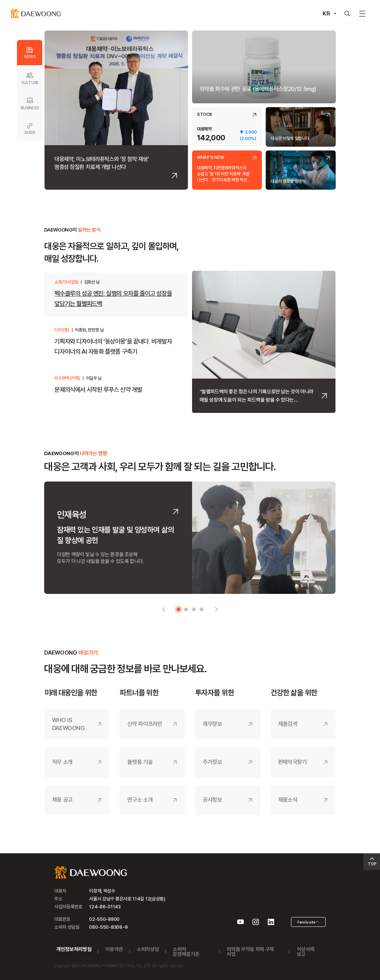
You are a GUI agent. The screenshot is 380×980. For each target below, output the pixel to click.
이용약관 (114, 949)
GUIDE (30, 129)
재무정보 (212, 724)
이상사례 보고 (306, 952)
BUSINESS (30, 103)
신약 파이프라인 (145, 724)
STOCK (205, 115)
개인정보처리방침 (74, 949)
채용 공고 (62, 800)
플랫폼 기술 (140, 762)
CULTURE (30, 78)
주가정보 (212, 762)
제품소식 (288, 800)
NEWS (30, 53)
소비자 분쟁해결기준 (186, 952)
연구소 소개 (140, 800)
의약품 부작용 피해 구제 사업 (250, 952)
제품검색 (288, 724)
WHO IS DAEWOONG (68, 724)
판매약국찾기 (292, 762)
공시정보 (212, 800)
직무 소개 (62, 762)
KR (326, 14)
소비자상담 (148, 949)
